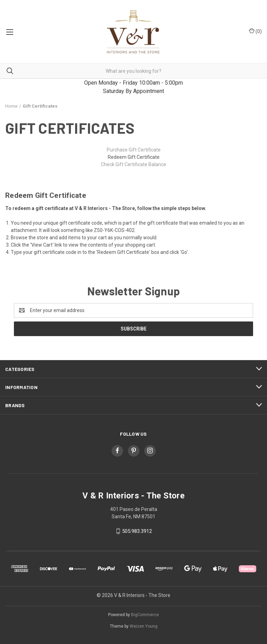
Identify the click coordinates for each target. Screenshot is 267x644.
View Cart (42, 245)
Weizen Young (144, 626)
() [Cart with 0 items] (255, 31)
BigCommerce (145, 615)
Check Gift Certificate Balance (133, 164)
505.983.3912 (137, 531)
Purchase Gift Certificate (134, 150)
